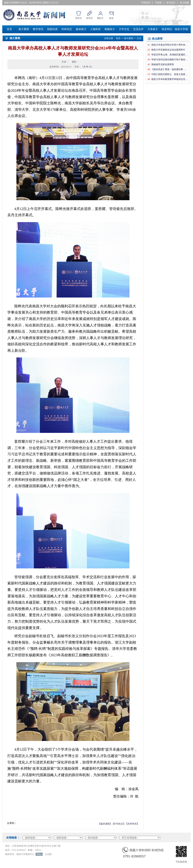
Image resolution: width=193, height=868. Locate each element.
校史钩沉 (167, 29)
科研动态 (67, 29)
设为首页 (171, 3)
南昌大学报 (181, 29)
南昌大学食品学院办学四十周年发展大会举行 (170, 45)
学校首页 (146, 3)
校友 (111, 18)
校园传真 (52, 29)
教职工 (100, 18)
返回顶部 (105, 824)
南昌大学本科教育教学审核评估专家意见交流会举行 (170, 79)
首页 (9, 29)
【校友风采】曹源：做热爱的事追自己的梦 (170, 69)
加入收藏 (184, 3)
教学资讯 (38, 29)
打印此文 (119, 824)
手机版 (158, 3)
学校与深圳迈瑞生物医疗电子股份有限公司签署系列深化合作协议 (170, 60)
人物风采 (95, 29)
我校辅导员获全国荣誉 (163, 64)
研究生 (90, 18)
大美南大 (153, 29)
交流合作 (138, 29)
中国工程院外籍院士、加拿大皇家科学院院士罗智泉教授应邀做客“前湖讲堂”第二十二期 (170, 74)
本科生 (79, 18)
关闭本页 (132, 824)
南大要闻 (24, 29)
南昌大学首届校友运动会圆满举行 (168, 50)
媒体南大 (81, 29)
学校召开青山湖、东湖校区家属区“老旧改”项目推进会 (170, 55)
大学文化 (124, 29)
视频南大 (110, 29)
